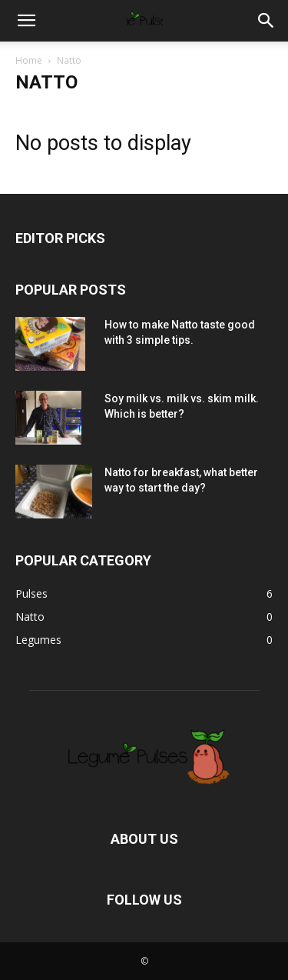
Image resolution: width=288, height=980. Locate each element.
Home (29, 60)
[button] (26, 21)
